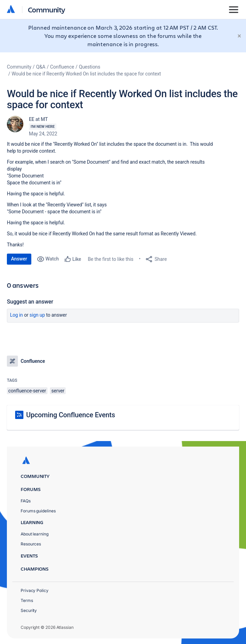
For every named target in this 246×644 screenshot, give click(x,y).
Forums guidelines (38, 511)
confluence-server (27, 391)
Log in (17, 315)
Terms (27, 600)
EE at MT (38, 119)
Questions (89, 67)
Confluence (62, 67)
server (58, 391)
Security (29, 610)
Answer (19, 259)
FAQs (26, 501)
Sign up (37, 315)
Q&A (41, 67)
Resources (31, 544)
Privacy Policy (35, 590)
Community (47, 9)
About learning (35, 534)
